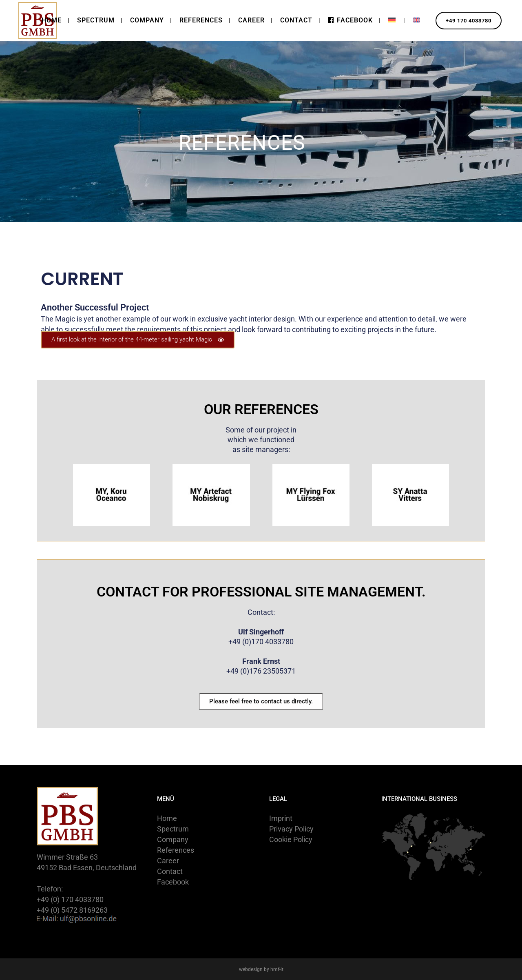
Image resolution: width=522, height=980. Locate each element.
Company (173, 839)
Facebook (173, 882)
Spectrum (173, 829)
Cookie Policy (291, 839)
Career (168, 861)
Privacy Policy (291, 829)
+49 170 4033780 (464, 21)
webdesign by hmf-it (261, 969)
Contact (170, 871)
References (176, 850)
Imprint (281, 818)
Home (167, 818)
